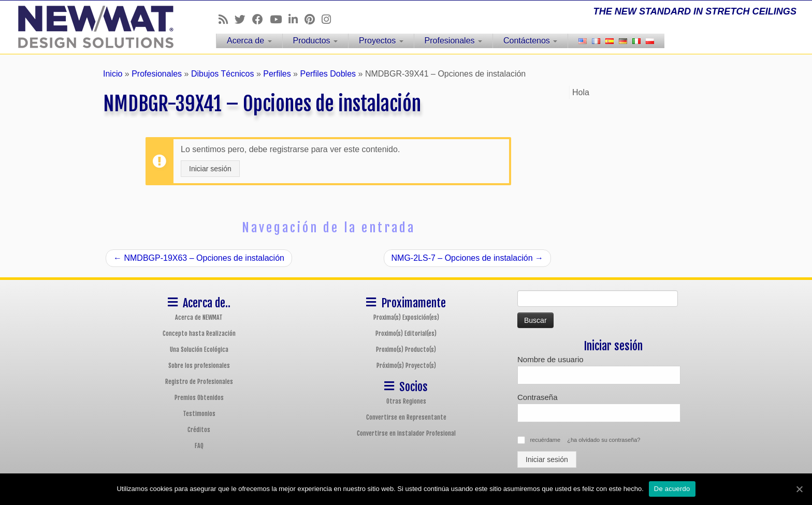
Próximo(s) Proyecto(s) (406, 366)
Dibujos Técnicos (223, 74)
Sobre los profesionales (199, 366)
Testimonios (199, 414)
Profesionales (453, 41)
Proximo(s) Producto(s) (406, 350)
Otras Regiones (406, 401)
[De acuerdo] (799, 489)
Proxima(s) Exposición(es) (406, 317)
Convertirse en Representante (406, 417)
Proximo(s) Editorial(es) (406, 333)
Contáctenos (530, 41)
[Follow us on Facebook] (261, 19)
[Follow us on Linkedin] (296, 19)
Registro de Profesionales (199, 382)
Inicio (113, 74)
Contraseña (538, 397)
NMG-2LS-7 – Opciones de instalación (467, 258)
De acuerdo (672, 489)
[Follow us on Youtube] (279, 19)
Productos (315, 41)
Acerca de (249, 41)
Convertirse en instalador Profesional (406, 433)
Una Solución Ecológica (199, 350)
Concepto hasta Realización (199, 333)
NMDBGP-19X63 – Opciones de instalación (199, 258)
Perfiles (277, 74)
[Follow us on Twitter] (243, 19)
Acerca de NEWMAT (199, 317)
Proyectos (381, 41)
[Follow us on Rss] (227, 19)
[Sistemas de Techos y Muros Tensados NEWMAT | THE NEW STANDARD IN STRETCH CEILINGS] (94, 27)
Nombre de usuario (550, 359)
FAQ (199, 446)
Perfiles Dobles (328, 74)
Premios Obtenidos (199, 398)
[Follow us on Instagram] (330, 19)
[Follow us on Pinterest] (313, 19)
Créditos (199, 430)
